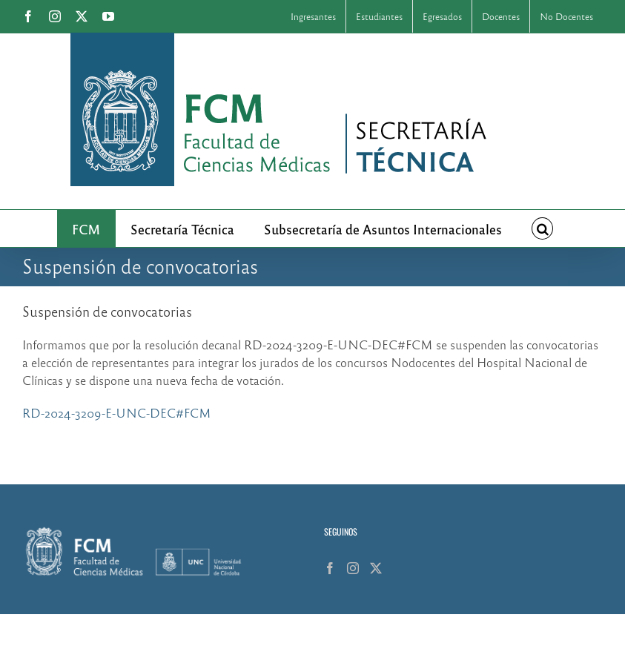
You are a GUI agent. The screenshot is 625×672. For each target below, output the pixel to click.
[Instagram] (353, 568)
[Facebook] (330, 568)
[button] (543, 228)
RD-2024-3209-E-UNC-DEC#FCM (117, 413)
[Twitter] (376, 568)
